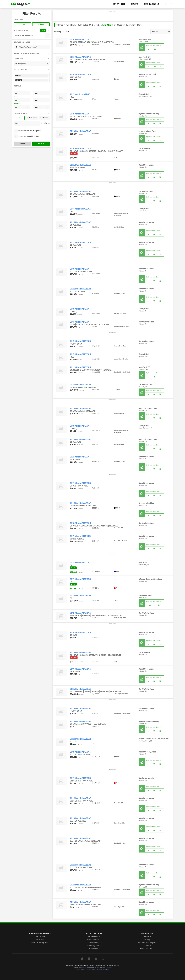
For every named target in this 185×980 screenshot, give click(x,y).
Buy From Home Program (147, 943)
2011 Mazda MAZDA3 (80, 94)
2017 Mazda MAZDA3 (80, 536)
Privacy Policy (80, 970)
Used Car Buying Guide (40, 943)
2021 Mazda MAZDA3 (80, 57)
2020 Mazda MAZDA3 (81, 798)
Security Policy (91, 970)
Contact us (147, 937)
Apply (41, 144)
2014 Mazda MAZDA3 (80, 209)
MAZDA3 (32, 80)
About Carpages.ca (147, 948)
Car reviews (40, 940)
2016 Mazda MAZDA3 (80, 322)
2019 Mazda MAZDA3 (80, 40)
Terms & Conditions (103, 970)
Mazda (32, 75)
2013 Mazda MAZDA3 (80, 354)
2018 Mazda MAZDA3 (80, 74)
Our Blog (147, 940)
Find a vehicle (40, 937)
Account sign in (94, 948)
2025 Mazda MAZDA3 (80, 165)
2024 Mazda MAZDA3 (81, 131)
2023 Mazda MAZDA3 (81, 503)
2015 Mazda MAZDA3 (80, 114)
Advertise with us (94, 937)
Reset (22, 144)
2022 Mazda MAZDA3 (80, 721)
